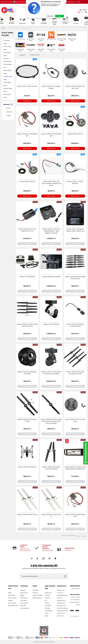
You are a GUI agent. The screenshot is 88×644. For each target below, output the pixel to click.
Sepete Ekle (27, 101)
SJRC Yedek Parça (7, 48)
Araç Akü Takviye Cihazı (55, 20)
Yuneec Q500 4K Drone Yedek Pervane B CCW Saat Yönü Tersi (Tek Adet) (51, 421)
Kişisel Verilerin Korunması (24, 604)
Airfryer (76, 20)
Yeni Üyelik (35, 590)
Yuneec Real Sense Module (51, 277)
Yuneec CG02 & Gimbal (51, 324)
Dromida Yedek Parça (7, 60)
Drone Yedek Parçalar (7, 34)
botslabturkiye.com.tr (62, 611)
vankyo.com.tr (61, 590)
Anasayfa (23, 590)
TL (83, 10)
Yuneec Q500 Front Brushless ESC (27, 135)
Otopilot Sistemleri (12, 20)
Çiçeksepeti (48, 606)
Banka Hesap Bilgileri (24, 594)
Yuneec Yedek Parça (8, 78)
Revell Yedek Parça (7, 72)
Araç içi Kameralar (44, 20)
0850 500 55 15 (19, 2)
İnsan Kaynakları (25, 608)
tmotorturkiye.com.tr (62, 608)
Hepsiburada (48, 593)
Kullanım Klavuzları (13, 606)
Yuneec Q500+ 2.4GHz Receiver (75, 182)
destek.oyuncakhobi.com (69, 2)
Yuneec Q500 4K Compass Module (51, 87)
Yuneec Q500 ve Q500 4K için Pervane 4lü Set (27, 325)
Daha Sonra (50, 16)
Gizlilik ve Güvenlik (38, 595)
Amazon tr (48, 598)
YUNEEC (7, 116)
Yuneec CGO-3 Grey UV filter (27, 86)
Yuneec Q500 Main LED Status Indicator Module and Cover (51, 183)
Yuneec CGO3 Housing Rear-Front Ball (27, 373)
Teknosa (47, 603)
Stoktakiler (21, 55)
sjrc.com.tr (60, 598)
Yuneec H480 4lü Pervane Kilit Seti (51, 135)
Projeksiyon (22, 20)
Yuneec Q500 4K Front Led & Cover (75, 420)
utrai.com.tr (60, 593)
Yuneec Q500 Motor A (75, 134)
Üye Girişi (35, 593)
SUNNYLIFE (8, 112)
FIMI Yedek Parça (51, 36)
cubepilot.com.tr (61, 603)
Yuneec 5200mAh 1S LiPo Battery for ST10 (27, 230)
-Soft (35, 642)
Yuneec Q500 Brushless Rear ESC (75, 515)
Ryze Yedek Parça (7, 54)
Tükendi (27, 244)
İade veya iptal (12, 603)
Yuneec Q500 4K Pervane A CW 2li (27, 420)
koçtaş (47, 616)
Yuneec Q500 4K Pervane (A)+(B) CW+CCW (75, 373)
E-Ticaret (39, 642)
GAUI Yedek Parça (7, 96)
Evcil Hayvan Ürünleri (65, 20)
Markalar (8, 104)
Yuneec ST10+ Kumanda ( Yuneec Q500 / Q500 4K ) (75, 230)
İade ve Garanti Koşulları (12, 599)
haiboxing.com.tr (61, 600)
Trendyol (47, 595)
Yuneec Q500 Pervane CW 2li (27, 514)
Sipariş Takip (11, 595)
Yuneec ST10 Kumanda (27, 277)
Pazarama (48, 608)
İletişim (10, 593)
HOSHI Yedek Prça (8, 66)
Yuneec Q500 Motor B (27, 181)
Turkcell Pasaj (49, 611)
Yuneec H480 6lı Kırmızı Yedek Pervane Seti (75, 278)
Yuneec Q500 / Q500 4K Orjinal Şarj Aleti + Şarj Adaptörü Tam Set (51, 231)
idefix (46, 613)
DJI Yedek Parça (7, 42)
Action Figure (33, 20)
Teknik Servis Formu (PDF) (24, 599)
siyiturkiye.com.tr (62, 606)
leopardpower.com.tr (62, 595)
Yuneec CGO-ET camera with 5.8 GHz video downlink (51, 373)
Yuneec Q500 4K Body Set (27, 467)
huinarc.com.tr (61, 613)
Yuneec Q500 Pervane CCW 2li (51, 515)
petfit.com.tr (60, 616)
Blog (79, 2)
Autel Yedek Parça (7, 84)
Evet (60, 16)
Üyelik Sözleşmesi (37, 598)
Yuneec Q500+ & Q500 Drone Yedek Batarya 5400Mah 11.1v (75, 468)
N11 (46, 600)
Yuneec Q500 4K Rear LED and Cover (75, 87)
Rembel (7, 108)
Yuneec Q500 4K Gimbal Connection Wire (75, 325)
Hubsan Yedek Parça (8, 90)
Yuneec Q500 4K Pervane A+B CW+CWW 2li (51, 468)
